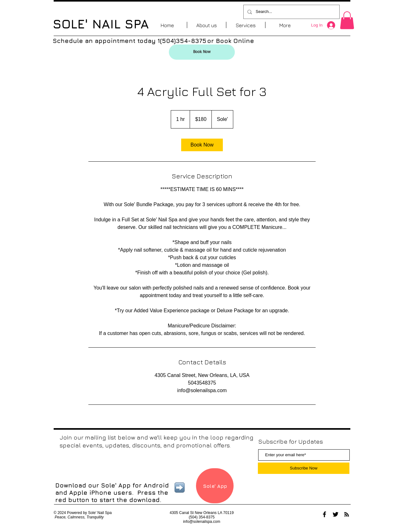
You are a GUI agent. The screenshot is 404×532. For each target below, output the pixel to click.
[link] (202, 145)
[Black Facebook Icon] (324, 514)
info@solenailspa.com (202, 522)
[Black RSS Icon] (347, 514)
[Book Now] (202, 52)
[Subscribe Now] (304, 468)
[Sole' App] (215, 486)
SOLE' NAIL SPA (101, 24)
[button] (347, 20)
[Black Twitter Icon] (336, 514)
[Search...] (291, 12)
